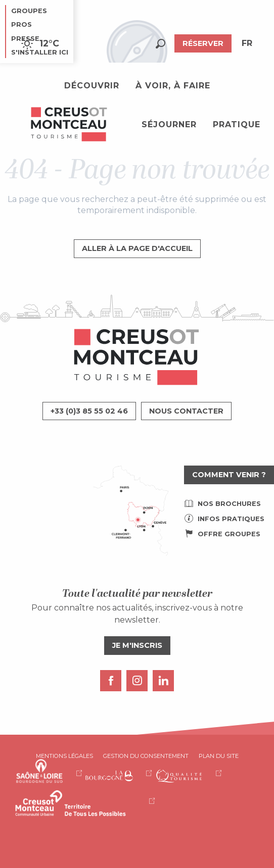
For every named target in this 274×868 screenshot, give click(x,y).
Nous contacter (186, 411)
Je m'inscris (137, 645)
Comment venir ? (229, 475)
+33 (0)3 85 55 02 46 (89, 411)
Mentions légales (64, 756)
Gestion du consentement (146, 756)
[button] (161, 44)
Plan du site (219, 756)
